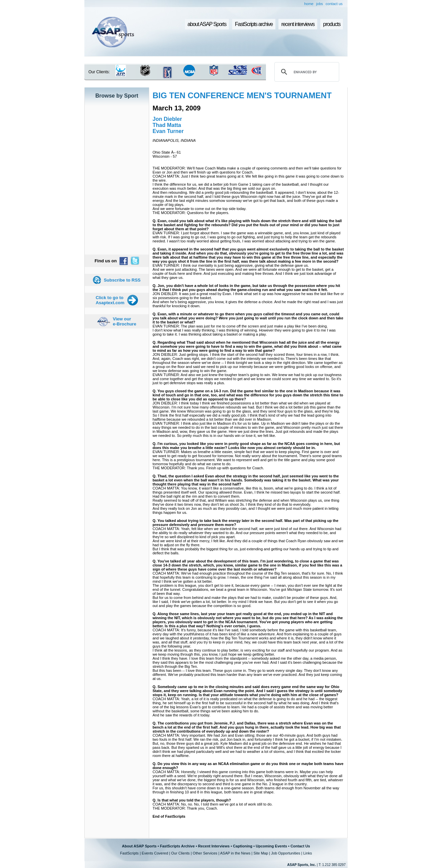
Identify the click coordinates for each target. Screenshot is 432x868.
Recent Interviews (214, 846)
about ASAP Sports (207, 24)
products (332, 24)
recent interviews (298, 24)
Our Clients (180, 853)
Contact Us (300, 846)
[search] (306, 72)
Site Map (261, 853)
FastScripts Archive (177, 846)
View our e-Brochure (124, 321)
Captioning (242, 846)
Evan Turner (168, 131)
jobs (320, 4)
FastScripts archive (254, 24)
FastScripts (129, 853)
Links (307, 853)
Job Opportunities (286, 853)
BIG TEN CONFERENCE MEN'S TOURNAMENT (242, 95)
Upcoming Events (272, 846)
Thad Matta (167, 125)
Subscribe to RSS (122, 280)
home (309, 4)
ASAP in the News (235, 853)
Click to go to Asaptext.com (110, 300)
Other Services (205, 853)
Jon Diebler (167, 119)
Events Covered (155, 853)
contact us (334, 4)
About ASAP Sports (139, 846)
